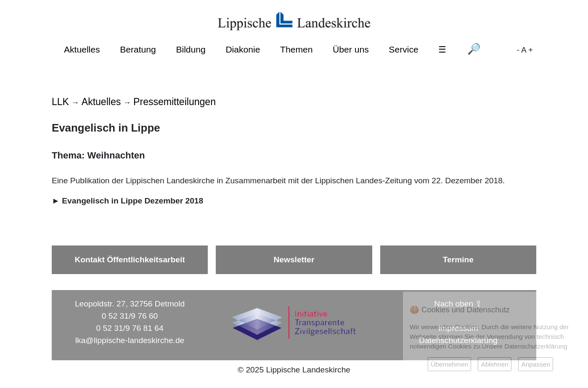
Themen (296, 49)
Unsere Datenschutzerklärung (525, 346)
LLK (60, 102)
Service (403, 49)
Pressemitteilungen (175, 102)
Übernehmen (449, 364)
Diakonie (243, 49)
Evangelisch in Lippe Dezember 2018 (132, 201)
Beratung (138, 49)
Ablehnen (495, 364)
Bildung (191, 49)
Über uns (351, 49)
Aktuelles (82, 49)
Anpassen (535, 364)
